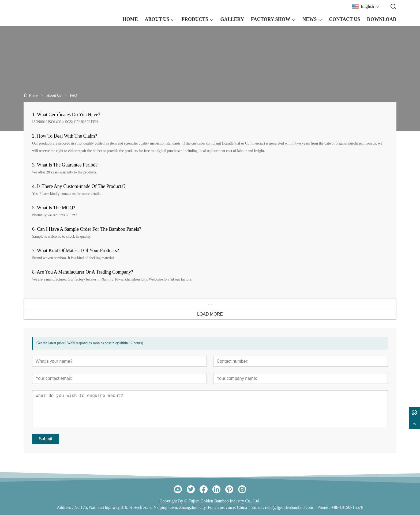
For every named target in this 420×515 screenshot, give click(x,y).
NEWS (310, 19)
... (210, 303)
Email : (258, 507)
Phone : (324, 507)
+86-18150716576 (347, 507)
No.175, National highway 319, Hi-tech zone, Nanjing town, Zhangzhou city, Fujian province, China (161, 507)
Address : (65, 507)
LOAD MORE (210, 314)
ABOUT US (157, 19)
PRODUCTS (195, 19)
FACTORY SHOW (271, 19)
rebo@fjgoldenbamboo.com (289, 507)
